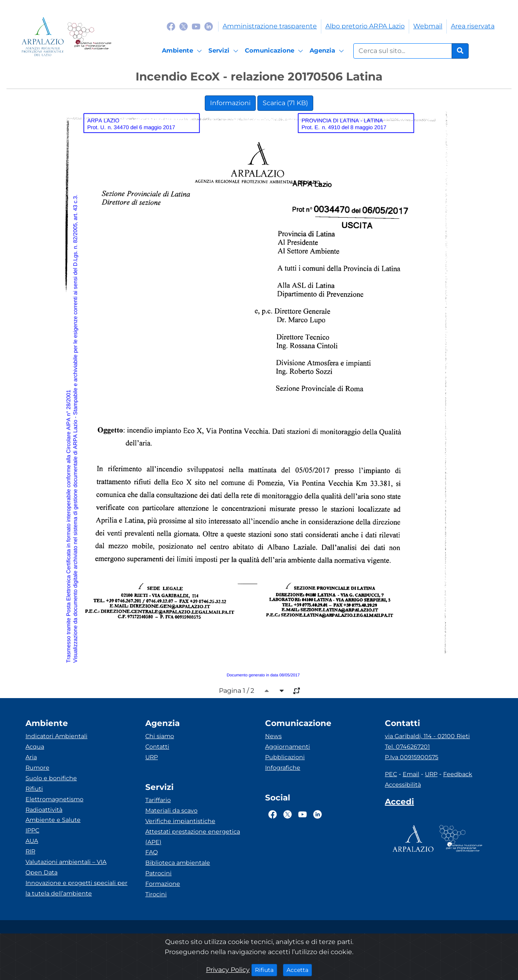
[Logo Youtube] (196, 26)
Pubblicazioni (285, 757)
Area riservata (473, 26)
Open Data (41, 872)
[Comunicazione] (275, 51)
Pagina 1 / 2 (237, 691)
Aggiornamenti (288, 747)
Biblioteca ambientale (178, 863)
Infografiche (283, 768)
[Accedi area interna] (399, 803)
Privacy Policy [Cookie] (228, 970)
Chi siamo (160, 736)
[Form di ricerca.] (403, 51)
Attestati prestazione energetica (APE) (193, 837)
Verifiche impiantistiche (180, 821)
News (273, 736)
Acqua (35, 747)
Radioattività (44, 810)
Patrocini (158, 873)
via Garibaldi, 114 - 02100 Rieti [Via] (427, 736)
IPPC (32, 830)
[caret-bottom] (282, 691)
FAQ (152, 852)
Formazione (163, 884)
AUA (32, 841)
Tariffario (158, 800)
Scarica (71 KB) (285, 103)
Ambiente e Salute (53, 820)
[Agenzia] (328, 51)
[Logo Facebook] (171, 26)
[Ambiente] (183, 51)
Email (411, 774)
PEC (391, 774)
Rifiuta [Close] (266, 969)
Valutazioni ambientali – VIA (66, 862)
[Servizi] (225, 51)
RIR (30, 851)
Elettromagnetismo (54, 799)
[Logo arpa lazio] (43, 37)
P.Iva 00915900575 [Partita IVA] (412, 757)
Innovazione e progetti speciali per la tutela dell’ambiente (76, 888)
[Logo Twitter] (184, 26)
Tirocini (156, 894)
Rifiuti (34, 789)
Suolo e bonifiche (51, 778)
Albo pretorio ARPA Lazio (365, 26)
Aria (31, 757)
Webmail (428, 26)
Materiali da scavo (171, 811)
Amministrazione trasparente (270, 26)
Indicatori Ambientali (56, 736)
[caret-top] (267, 691)
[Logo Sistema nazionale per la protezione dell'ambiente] (89, 37)
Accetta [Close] (299, 969)
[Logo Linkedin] (209, 26)
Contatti (157, 747)
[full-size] (297, 691)
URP (152, 757)
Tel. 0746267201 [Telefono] (407, 747)
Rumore (37, 768)
